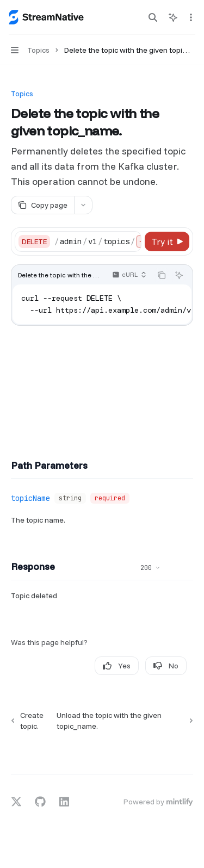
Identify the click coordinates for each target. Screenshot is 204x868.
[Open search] (153, 17)
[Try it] (167, 241)
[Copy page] (42, 205)
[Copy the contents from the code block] (162, 275)
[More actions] (190, 17)
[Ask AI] (179, 275)
